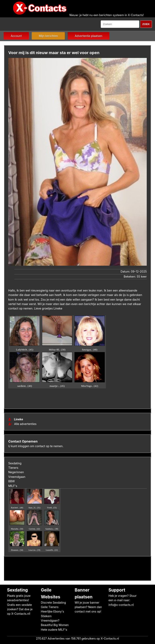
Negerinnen (16, 472)
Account (16, 36)
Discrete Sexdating (53, 603)
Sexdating (15, 463)
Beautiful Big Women (55, 625)
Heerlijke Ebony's (53, 611)
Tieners (13, 468)
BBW (12, 481)
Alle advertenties (22, 424)
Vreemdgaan (17, 477)
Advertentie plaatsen (88, 36)
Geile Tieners (50, 607)
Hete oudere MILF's (54, 630)
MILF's (13, 486)
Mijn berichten (48, 36)
